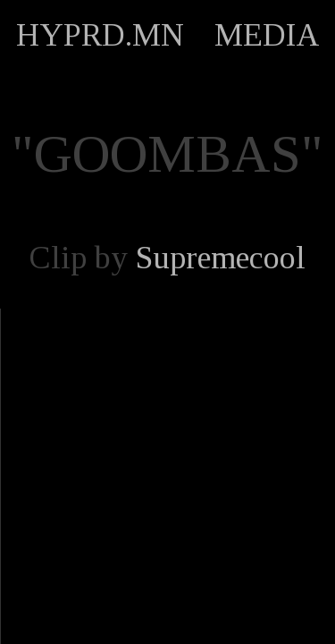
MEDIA (267, 35)
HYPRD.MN (100, 35)
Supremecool (221, 258)
